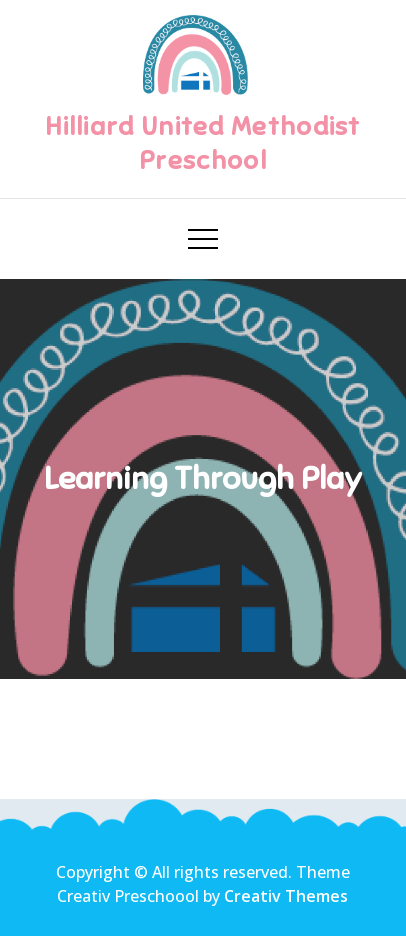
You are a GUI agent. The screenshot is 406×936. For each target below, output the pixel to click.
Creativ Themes (286, 896)
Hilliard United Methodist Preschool (203, 143)
